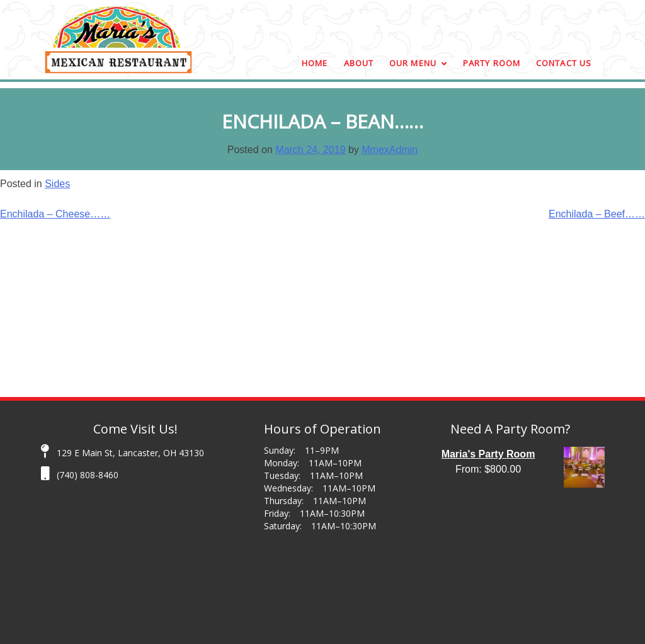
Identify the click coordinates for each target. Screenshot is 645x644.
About (359, 63)
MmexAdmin (390, 150)
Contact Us (564, 63)
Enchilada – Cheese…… (55, 214)
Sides (57, 184)
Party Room (492, 63)
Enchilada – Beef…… (597, 214)
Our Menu (413, 63)
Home (315, 63)
